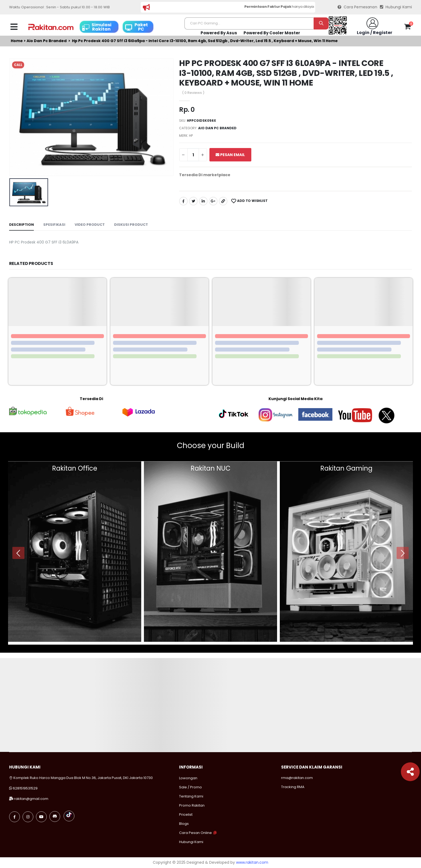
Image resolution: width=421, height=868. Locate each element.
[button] (407, 28)
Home (17, 41)
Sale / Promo (190, 787)
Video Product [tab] (90, 225)
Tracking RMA (293, 787)
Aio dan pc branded (47, 41)
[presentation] (18, 553)
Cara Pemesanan (357, 7)
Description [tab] (21, 225)
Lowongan (188, 778)
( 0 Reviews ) (193, 93)
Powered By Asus (219, 33)
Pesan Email (230, 155)
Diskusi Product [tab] (131, 225)
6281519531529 (25, 788)
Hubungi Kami (396, 7)
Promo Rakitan (192, 805)
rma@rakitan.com (297, 778)
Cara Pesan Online (195, 833)
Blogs (184, 824)
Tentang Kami (191, 796)
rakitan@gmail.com (31, 799)
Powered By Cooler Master (272, 33)
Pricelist (186, 815)
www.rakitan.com (252, 862)
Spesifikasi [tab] (54, 225)
